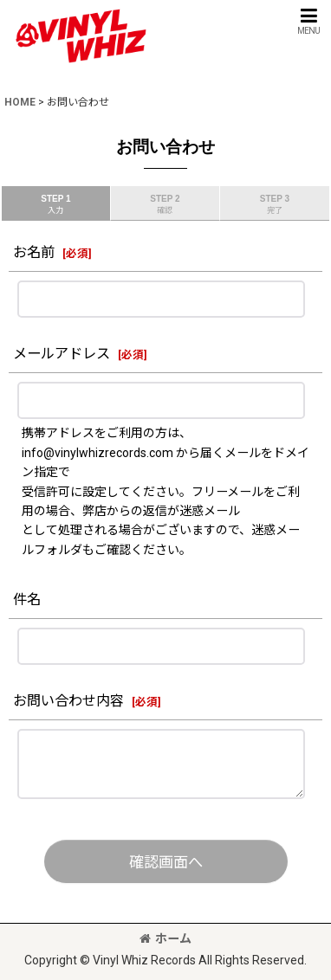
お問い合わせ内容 (68, 701)
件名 (27, 600)
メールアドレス (62, 354)
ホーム (165, 938)
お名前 (34, 252)
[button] (308, 21)
